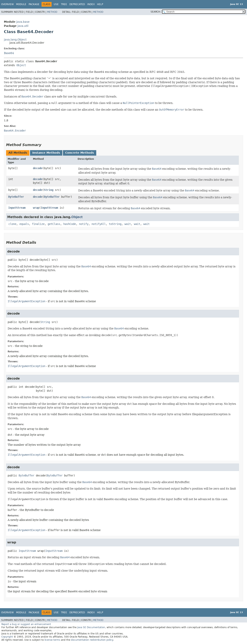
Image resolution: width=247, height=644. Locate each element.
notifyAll (99, 224)
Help (100, 4)
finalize (38, 224)
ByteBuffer (16, 197)
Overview (7, 4)
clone (12, 224)
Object (21, 65)
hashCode (70, 224)
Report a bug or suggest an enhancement (26, 624)
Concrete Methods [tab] (80, 153)
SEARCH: (156, 12)
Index (91, 4)
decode (38, 168)
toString (115, 224)
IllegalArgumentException (26, 301)
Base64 (9, 53)
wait (128, 224)
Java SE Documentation (91, 627)
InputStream (17, 208)
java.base (23, 22)
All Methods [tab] (18, 153)
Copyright (7, 637)
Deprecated (77, 4)
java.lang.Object (15, 40)
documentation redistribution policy (92, 640)
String (49, 190)
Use (56, 4)
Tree (64, 4)
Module (21, 4)
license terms (52, 640)
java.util (23, 26)
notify (84, 224)
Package (34, 4)
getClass (54, 224)
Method (52, 12)
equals (24, 224)
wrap (36, 208)
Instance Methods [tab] (46, 153)
